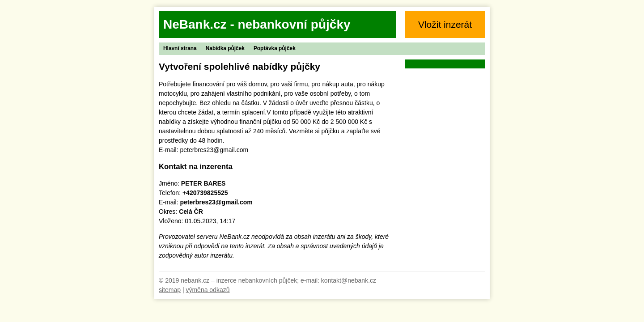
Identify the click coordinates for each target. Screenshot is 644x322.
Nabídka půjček (225, 48)
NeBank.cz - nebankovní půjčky (257, 24)
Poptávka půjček (275, 48)
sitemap (170, 290)
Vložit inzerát (445, 24)
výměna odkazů (208, 290)
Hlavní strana (180, 48)
